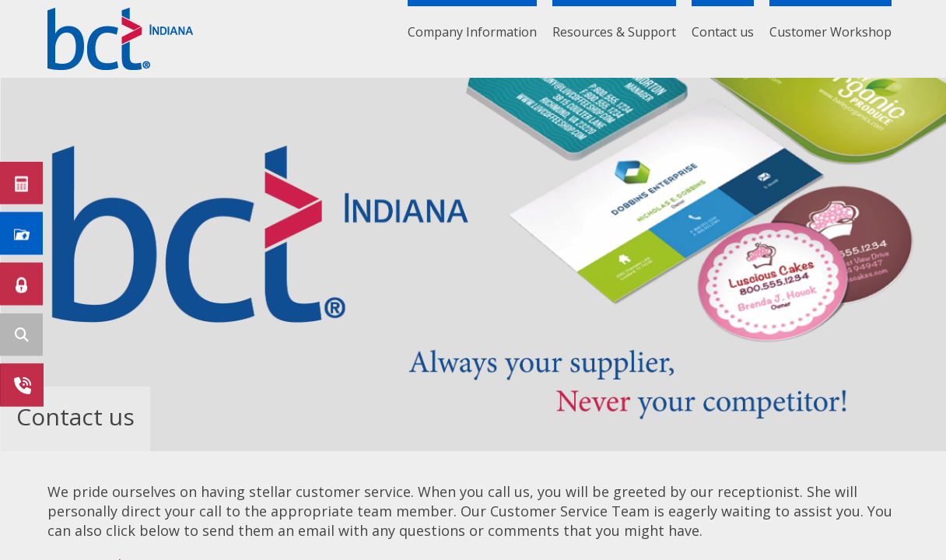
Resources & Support (614, 32)
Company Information (472, 32)
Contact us (723, 32)
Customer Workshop (830, 32)
